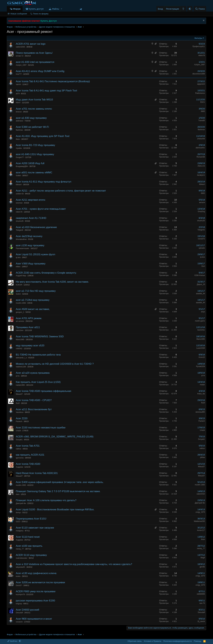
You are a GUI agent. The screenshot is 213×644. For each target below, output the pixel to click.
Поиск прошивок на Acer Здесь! (34, 53)
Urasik (18, 431)
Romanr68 (201, 157)
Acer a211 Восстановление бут (34, 409)
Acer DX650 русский (27, 610)
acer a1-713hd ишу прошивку (33, 300)
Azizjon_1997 (21, 65)
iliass (18, 139)
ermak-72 (20, 56)
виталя (202, 202)
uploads (202, 248)
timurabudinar (21, 239)
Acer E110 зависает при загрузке (35, 528)
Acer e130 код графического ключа (36, 573)
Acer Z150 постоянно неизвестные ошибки (41, 428)
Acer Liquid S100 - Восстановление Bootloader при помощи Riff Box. (55, 510)
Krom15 (202, 357)
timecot (19, 112)
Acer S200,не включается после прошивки (40, 582)
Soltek (18, 176)
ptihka (202, 457)
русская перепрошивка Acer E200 (35, 601)
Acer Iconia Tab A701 (28, 446)
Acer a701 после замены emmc (34, 109)
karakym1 (201, 175)
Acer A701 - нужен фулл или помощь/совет (41, 209)
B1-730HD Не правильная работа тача (38, 355)
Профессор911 (199, 46)
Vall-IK (18, 84)
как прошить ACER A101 (30, 455)
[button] (61, 9)
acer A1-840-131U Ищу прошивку (35, 154)
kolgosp (19, 604)
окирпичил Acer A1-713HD (31, 218)
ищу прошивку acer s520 (30, 346)
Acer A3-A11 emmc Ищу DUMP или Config (40, 71)
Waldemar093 (199, 521)
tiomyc (18, 513)
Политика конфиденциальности (177, 641)
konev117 (201, 530)
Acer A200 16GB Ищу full (30, 163)
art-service (20, 321)
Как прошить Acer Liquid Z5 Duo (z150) (38, 382)
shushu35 (20, 221)
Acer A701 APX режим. (29, 318)
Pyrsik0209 (201, 366)
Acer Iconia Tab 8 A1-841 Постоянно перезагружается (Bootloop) (53, 81)
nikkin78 (202, 55)
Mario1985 (20, 340)
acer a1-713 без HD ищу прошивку (36, 291)
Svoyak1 (19, 440)
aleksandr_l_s (21, 358)
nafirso (18, 449)
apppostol (201, 84)
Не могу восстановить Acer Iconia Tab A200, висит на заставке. (52, 282)
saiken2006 (20, 47)
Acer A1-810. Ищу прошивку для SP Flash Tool (43, 136)
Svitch (18, 294)
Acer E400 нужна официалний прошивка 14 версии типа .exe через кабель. (60, 482)
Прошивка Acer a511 (28, 327)
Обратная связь (135, 641)
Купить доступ (36, 9)
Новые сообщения (19, 14)
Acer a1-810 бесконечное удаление (36, 227)
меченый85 (200, 412)
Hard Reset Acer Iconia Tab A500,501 (37, 473)
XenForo (13, 641)
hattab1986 (20, 385)
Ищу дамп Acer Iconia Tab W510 (34, 100)
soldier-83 (20, 194)
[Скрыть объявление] (203, 21)
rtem (18, 494)
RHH (203, 539)
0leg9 (203, 558)
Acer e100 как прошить (29, 546)
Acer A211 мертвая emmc (31, 200)
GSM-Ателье (200, 275)
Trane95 (202, 121)
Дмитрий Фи (21, 503)
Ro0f (18, 403)
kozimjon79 (20, 594)
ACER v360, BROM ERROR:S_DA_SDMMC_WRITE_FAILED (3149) (55, 437)
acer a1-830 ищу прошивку (31, 118)
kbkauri (19, 185)
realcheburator (22, 558)
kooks (18, 576)
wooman (19, 203)
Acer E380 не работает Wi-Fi (32, 127)
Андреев (19, 467)
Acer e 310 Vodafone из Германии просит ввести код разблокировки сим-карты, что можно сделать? (74, 564)
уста (18, 376)
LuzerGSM (201, 348)
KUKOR (19, 285)
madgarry (20, 531)
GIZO (18, 522)
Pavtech (19, 421)
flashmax (19, 130)
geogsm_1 (20, 312)
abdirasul (19, 121)
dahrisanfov (200, 148)
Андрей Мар (21, 276)
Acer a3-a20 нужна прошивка (33, 373)
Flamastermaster (22, 248)
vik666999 (201, 594)
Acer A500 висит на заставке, (33, 309)
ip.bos (18, 257)
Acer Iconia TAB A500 (28, 464)
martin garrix (200, 321)
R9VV (18, 103)
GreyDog (201, 211)
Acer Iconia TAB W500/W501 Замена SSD (40, 336)
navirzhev (20, 330)
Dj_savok (201, 621)
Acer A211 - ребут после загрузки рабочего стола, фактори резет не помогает (61, 191)
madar (202, 385)
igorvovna (20, 458)
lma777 (19, 74)
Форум (17, 9)
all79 (18, 94)
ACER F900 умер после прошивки (36, 591)
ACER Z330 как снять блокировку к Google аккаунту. (46, 273)
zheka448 (201, 139)
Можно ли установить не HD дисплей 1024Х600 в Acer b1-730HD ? (55, 364)
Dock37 (19, 585)
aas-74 (202, 603)
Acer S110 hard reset (28, 537)
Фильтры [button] (198, 38)
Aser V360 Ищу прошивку (31, 264)
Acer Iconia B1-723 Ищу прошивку (35, 145)
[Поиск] (200, 9)
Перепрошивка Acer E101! (31, 519)
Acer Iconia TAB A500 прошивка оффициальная (43, 391)
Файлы (56, 9)
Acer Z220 (22, 418)
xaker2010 (201, 494)
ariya (203, 312)
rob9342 (19, 349)
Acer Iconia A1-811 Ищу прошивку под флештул (44, 182)
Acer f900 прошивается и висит (34, 619)
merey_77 (20, 549)
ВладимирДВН (22, 166)
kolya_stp (201, 394)
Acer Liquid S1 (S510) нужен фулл (35, 254)
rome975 (201, 239)
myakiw (19, 148)
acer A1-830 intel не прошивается (35, 62)
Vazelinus (20, 412)
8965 (203, 111)
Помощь (197, 641)
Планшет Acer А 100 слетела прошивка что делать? (46, 500)
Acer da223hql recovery (29, 236)
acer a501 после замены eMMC (34, 172)
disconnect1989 (199, 74)
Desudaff (19, 613)
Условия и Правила (152, 641)
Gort (203, 266)
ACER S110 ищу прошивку (31, 555)
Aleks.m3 (201, 166)
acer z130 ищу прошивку (30, 245)
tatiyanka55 (20, 567)
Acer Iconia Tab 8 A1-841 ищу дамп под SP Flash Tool (46, 91)
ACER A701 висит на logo (31, 44)
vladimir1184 (21, 367)
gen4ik (202, 567)
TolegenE (20, 230)
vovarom (19, 622)
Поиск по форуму (41, 14)
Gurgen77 (20, 157)
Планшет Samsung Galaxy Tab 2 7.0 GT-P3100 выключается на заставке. (58, 491)
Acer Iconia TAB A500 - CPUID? (34, 400)
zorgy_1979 (200, 512)
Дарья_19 (201, 284)
